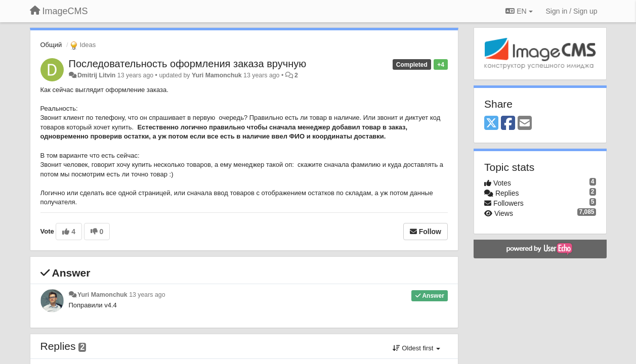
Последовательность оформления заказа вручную (188, 64)
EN (519, 11)
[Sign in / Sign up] (572, 11)
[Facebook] (508, 124)
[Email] (525, 124)
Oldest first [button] (416, 348)
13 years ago (147, 295)
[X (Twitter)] (491, 124)
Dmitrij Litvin (96, 75)
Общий (51, 45)
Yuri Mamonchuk (217, 75)
